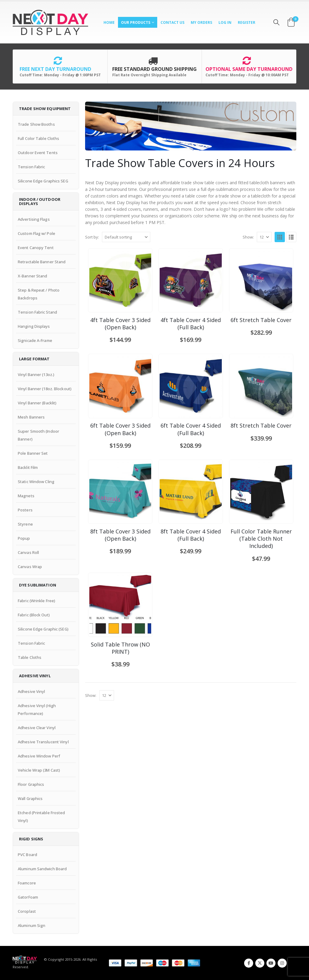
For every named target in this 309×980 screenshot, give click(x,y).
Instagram (282, 963)
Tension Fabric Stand (37, 312)
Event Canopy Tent (36, 248)
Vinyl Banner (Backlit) (37, 403)
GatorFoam (28, 897)
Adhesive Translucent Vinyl (43, 742)
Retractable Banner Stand (42, 262)
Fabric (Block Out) (34, 615)
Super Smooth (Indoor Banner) (38, 435)
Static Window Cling (36, 482)
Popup (24, 538)
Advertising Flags (34, 219)
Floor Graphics (31, 784)
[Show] (264, 237)
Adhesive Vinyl (31, 691)
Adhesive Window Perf (39, 756)
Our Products (136, 22)
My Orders (201, 22)
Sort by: (92, 237)
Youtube (271, 963)
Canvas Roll (28, 552)
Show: (248, 237)
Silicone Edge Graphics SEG (43, 181)
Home (109, 22)
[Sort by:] (126, 237)
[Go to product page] (120, 280)
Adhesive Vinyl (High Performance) (37, 710)
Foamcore (27, 883)
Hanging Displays (34, 326)
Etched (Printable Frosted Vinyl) (41, 817)
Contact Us (172, 22)
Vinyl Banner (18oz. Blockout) (45, 389)
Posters (25, 510)
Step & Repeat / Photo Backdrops (39, 294)
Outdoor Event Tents (38, 153)
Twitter (260, 963)
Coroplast (27, 911)
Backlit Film (28, 467)
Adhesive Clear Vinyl (37, 728)
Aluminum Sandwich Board (42, 869)
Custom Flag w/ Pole (37, 233)
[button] (276, 22)
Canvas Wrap (30, 567)
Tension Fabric (31, 167)
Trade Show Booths (36, 124)
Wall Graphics (30, 798)
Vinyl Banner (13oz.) (36, 375)
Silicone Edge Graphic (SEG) (43, 629)
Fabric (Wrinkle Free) (37, 601)
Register (247, 22)
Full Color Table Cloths (38, 138)
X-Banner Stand (32, 276)
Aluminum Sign (32, 925)
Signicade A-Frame (35, 340)
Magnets (26, 496)
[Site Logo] (50, 22)
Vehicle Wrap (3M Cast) (39, 770)
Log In (225, 22)
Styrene (25, 524)
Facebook (249, 963)
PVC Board (27, 855)
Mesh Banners (31, 417)
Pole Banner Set (33, 453)
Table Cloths (30, 657)
